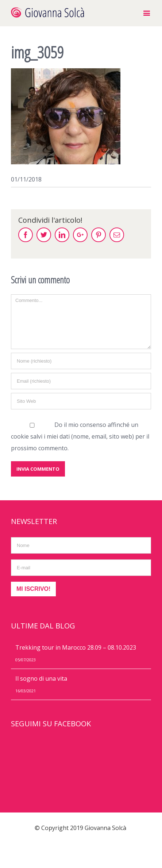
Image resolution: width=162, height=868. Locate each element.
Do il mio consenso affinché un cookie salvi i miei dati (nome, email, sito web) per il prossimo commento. (80, 436)
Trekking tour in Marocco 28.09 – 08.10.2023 (76, 647)
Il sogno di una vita (41, 678)
